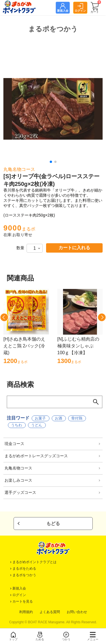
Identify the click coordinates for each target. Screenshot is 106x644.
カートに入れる (74, 248)
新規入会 (19, 588)
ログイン (19, 595)
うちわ (17, 425)
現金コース (14, 444)
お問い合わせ (77, 612)
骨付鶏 (77, 418)
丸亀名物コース (18, 468)
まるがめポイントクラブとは (34, 562)
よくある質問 (50, 612)
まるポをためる (24, 569)
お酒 (59, 418)
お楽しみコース (18, 480)
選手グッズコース (20, 492)
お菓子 (40, 418)
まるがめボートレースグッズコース (36, 456)
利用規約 (26, 612)
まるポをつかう (24, 575)
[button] (51, 162)
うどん (37, 425)
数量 (20, 248)
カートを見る (23, 601)
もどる (53, 524)
